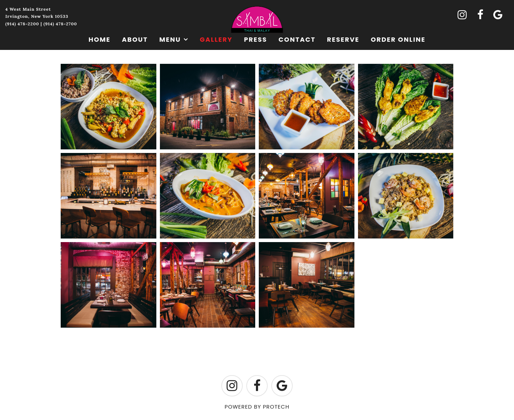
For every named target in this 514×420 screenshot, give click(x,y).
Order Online (398, 39)
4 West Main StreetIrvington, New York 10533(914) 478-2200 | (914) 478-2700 (41, 16)
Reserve (343, 39)
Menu (170, 39)
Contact (297, 39)
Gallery (216, 39)
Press (255, 39)
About (135, 39)
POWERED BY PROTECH (257, 407)
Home (100, 39)
